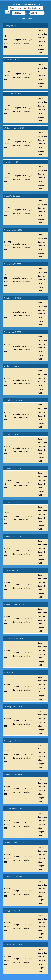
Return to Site (19, 4)
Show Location (27, 19)
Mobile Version (34, 4)
